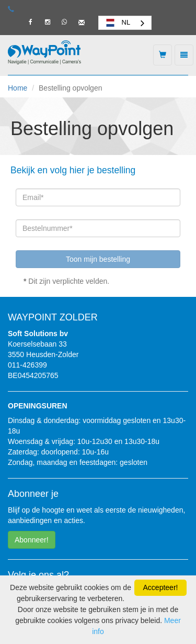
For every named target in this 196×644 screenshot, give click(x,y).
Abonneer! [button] (32, 540)
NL (117, 23)
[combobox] (125, 23)
